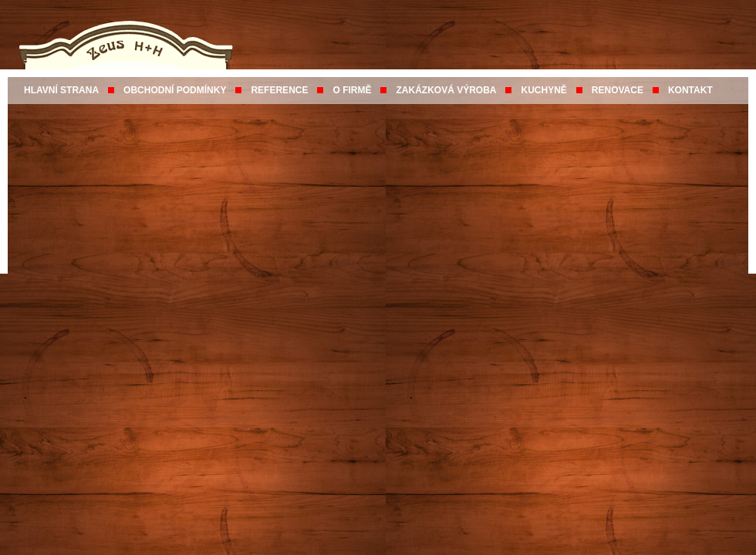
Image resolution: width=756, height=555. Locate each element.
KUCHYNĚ (543, 90)
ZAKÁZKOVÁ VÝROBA (446, 90)
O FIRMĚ (352, 90)
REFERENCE (279, 90)
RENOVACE (618, 90)
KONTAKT (690, 90)
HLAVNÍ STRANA (61, 90)
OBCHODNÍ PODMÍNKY (175, 90)
